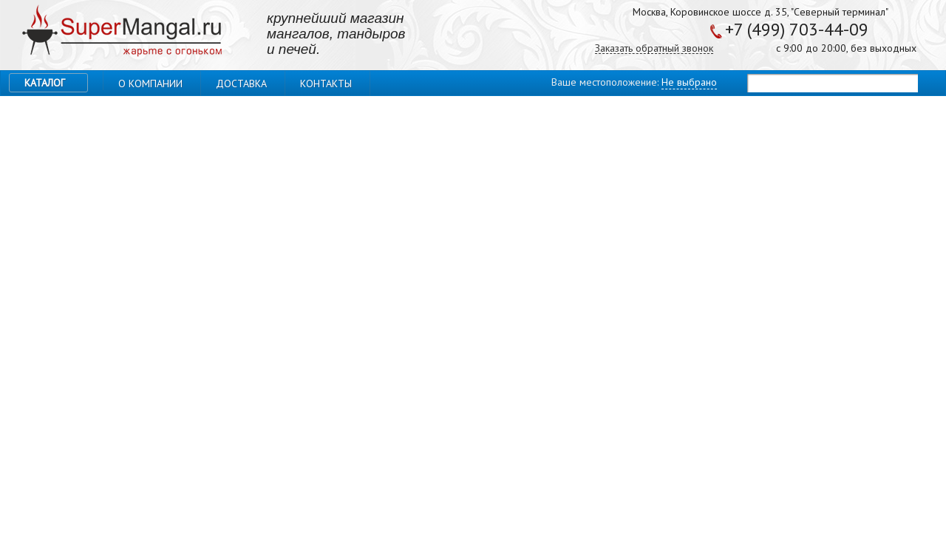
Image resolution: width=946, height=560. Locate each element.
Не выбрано (689, 82)
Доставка (241, 83)
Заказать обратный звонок (654, 48)
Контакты (326, 83)
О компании (150, 83)
